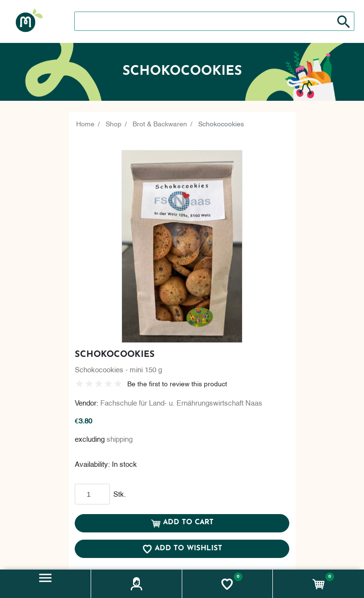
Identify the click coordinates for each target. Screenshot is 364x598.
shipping (120, 438)
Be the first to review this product (177, 383)
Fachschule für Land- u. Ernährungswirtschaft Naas (181, 402)
